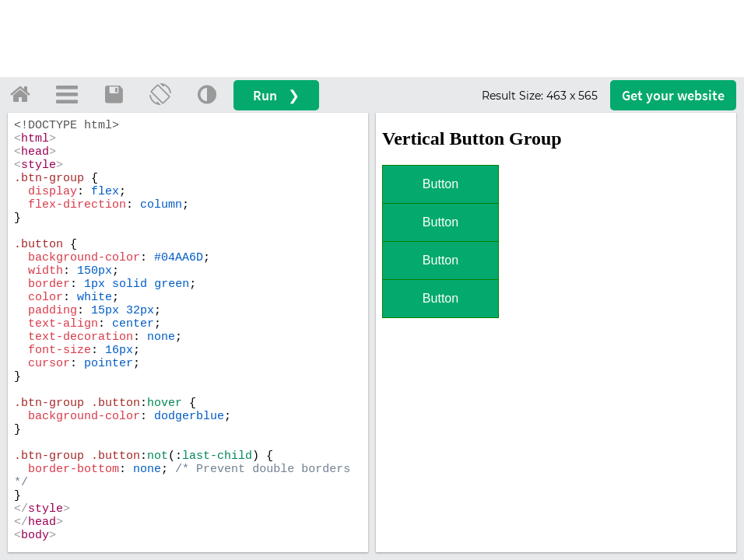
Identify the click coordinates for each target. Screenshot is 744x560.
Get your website (673, 95)
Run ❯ (276, 95)
